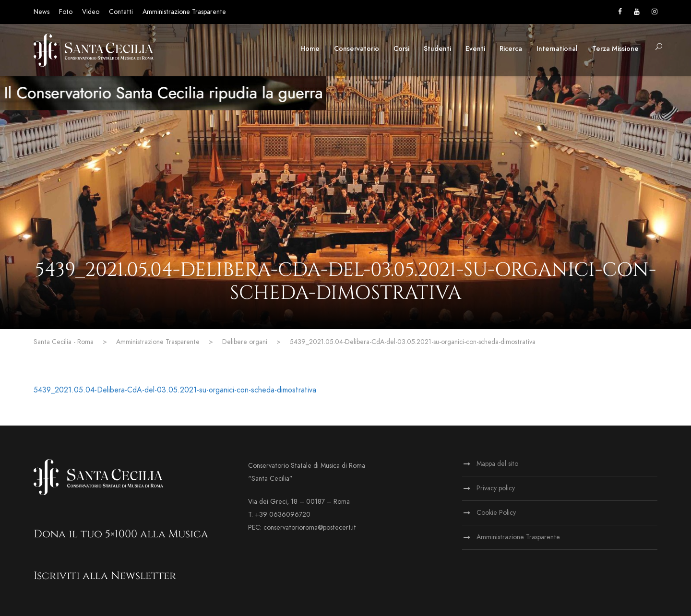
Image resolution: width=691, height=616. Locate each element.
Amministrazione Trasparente (184, 12)
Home (310, 49)
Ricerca (511, 49)
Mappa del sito (497, 464)
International (557, 49)
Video (91, 12)
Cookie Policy (496, 513)
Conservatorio (357, 49)
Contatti (121, 12)
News (42, 12)
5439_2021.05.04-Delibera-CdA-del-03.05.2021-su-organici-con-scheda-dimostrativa (175, 390)
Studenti (437, 49)
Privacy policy (496, 488)
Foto (66, 12)
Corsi (401, 49)
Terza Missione (615, 49)
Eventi (475, 49)
